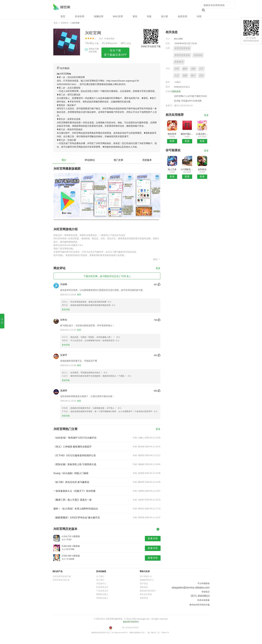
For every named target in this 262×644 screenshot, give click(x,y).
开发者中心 (101, 584)
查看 (172, 141)
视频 (185, 76)
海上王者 (172, 169)
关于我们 (100, 576)
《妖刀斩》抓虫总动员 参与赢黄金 (71, 482)
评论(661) (90, 160)
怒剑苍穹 (172, 134)
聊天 (193, 76)
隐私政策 (176, 91)
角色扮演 (179, 62)
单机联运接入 (102, 598)
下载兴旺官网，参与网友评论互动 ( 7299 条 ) (107, 276)
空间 (201, 76)
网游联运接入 (102, 594)
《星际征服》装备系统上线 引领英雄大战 (75, 464)
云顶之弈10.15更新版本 (202, 134)
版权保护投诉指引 (148, 591)
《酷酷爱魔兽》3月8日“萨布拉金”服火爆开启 (77, 518)
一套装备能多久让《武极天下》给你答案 (75, 491)
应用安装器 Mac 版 (61, 580)
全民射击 (202, 169)
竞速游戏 (198, 55)
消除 (193, 69)
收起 (157, 259)
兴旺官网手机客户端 (62, 576)
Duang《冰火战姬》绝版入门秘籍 (71, 473)
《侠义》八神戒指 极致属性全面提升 (73, 447)
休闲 (177, 69)
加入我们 (100, 580)
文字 (201, 69)
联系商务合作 (102, 587)
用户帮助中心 (146, 576)
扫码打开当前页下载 (151, 46)
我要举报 (144, 598)
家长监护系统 (146, 594)
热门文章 (118, 160)
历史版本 (147, 160)
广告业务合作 (102, 591)
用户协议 (144, 584)
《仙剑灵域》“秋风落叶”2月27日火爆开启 (75, 438)
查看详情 (153, 538)
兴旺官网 (62, 7)
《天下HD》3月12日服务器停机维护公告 (75, 455)
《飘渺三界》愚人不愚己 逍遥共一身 (73, 500)
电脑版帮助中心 (147, 580)
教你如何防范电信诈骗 (200, 605)
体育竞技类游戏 (182, 48)
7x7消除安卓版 (187, 169)
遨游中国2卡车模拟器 (187, 134)
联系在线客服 (204, 600)
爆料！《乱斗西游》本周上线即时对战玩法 (76, 509)
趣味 (185, 69)
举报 (2, 321)
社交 (177, 76)
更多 (158, 268)
